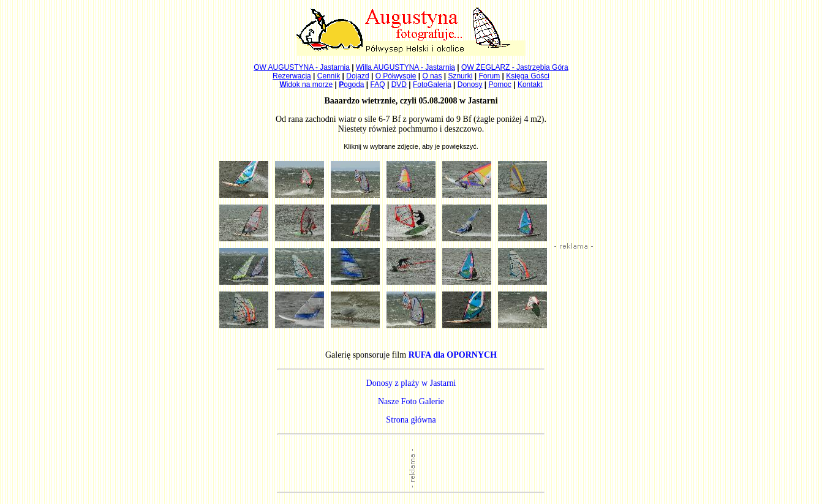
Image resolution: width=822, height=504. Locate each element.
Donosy (470, 85)
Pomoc (500, 85)
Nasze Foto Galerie (411, 401)
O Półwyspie (396, 76)
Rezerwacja (292, 76)
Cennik (329, 76)
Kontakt (530, 85)
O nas (432, 76)
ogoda (351, 85)
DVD (399, 85)
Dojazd (357, 76)
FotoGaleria (432, 85)
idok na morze (306, 85)
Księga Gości (528, 76)
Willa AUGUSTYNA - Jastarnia (405, 67)
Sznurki (460, 76)
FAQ (378, 85)
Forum (490, 76)
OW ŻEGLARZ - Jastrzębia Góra (515, 67)
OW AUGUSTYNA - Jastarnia (302, 67)
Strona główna (411, 420)
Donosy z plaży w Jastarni (411, 383)
